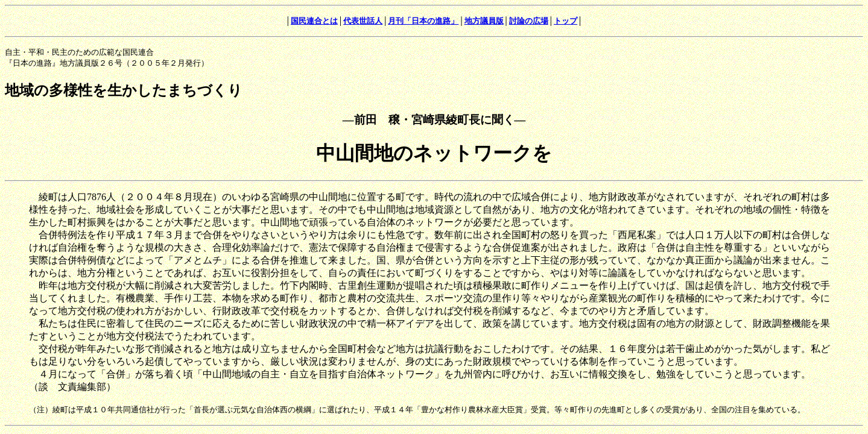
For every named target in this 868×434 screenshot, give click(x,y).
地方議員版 (484, 21)
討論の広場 (529, 21)
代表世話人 (363, 21)
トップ (565, 21)
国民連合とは (314, 21)
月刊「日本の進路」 (423, 21)
